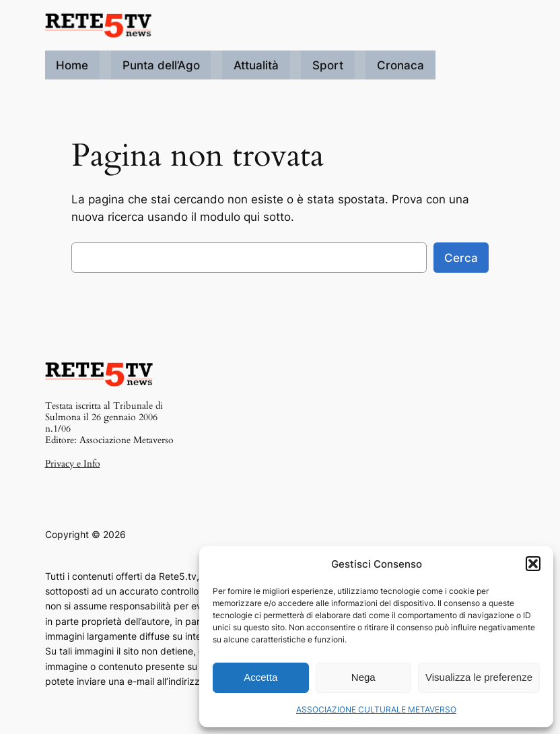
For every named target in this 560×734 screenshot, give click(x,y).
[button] (533, 564)
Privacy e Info (73, 464)
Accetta (260, 677)
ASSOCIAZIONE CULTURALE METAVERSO (376, 709)
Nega (363, 677)
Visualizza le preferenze (479, 677)
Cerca (461, 258)
